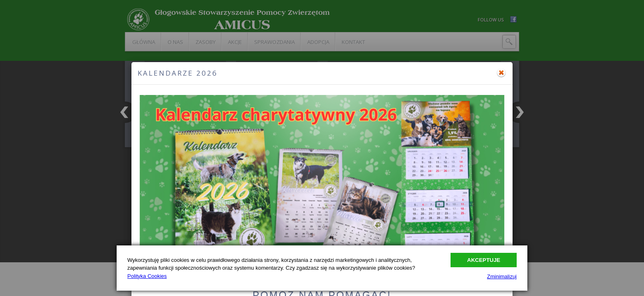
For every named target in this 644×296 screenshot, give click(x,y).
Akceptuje (484, 260)
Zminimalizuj (502, 276)
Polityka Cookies (147, 276)
